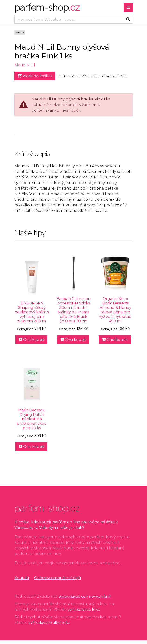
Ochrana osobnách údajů (58, 578)
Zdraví (20, 32)
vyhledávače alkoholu (49, 622)
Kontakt (22, 578)
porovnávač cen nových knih (85, 596)
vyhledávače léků (84, 609)
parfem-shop (47, 7)
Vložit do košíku (35, 76)
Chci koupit (31, 340)
